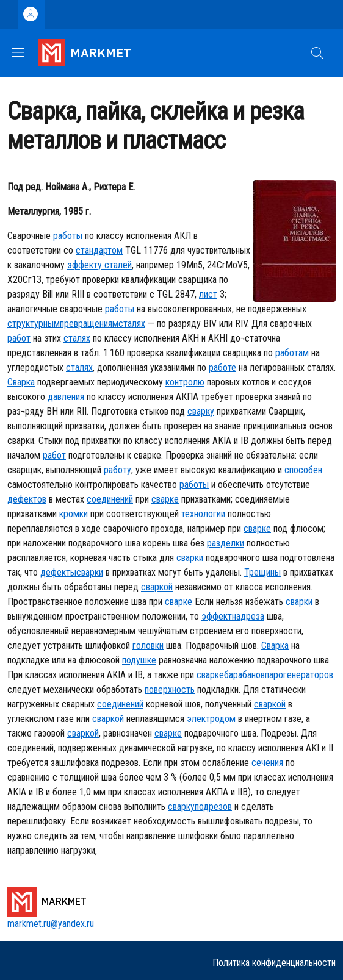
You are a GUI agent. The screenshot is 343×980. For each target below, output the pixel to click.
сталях (132, 324)
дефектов (27, 499)
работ (19, 338)
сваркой (157, 587)
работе (222, 367)
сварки (190, 558)
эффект (217, 616)
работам (292, 353)
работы (68, 236)
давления (66, 397)
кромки (74, 514)
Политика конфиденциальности (274, 963)
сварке (165, 499)
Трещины (262, 572)
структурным (34, 324)
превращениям (89, 324)
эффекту (85, 265)
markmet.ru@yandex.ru (51, 924)
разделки (226, 543)
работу (117, 470)
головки (148, 646)
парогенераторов (299, 675)
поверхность (170, 689)
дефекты (58, 572)
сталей (117, 265)
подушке (139, 660)
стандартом (99, 250)
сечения (267, 763)
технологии (203, 514)
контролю (185, 382)
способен (303, 470)
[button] (317, 53)
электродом (211, 719)
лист (208, 294)
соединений (110, 499)
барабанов (244, 675)
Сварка (21, 382)
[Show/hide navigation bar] (18, 52)
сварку (201, 411)
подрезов (213, 807)
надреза (248, 616)
